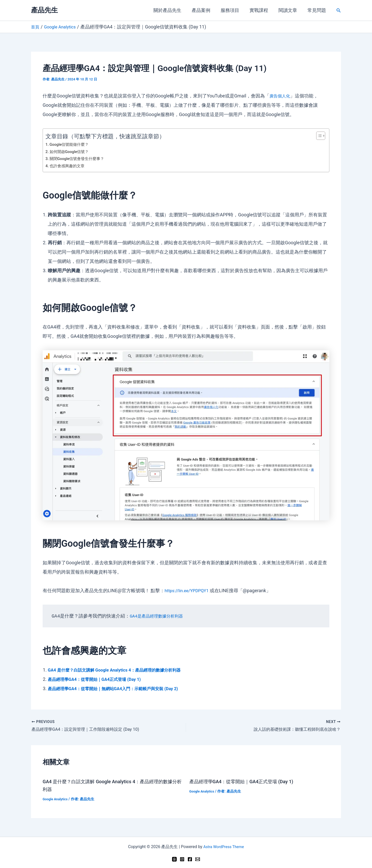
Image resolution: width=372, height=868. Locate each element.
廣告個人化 (281, 96)
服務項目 (234, 10)
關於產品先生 (173, 10)
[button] (339, 10)
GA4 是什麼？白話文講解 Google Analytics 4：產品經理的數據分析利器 (122, 670)
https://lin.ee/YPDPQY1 (189, 591)
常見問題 (317, 10)
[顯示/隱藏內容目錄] (318, 135)
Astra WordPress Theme (223, 846)
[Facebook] (190, 858)
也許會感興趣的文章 (68, 166)
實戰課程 (261, 10)
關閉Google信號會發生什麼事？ (79, 158)
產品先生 (44, 10)
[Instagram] (182, 858)
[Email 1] (198, 858)
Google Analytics (56, 798)
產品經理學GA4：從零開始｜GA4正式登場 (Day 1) (100, 679)
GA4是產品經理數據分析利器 (159, 616)
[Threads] (174, 858)
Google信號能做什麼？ (71, 144)
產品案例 (206, 10)
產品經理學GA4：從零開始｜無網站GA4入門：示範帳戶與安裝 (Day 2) (121, 688)
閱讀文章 (289, 10)
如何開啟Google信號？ (71, 151)
